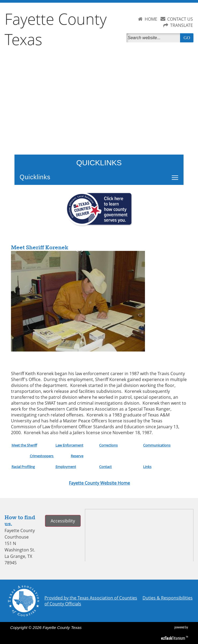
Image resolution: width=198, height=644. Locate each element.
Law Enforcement (69, 445)
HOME (151, 19)
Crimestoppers (42, 456)
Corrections (108, 445)
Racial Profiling (23, 467)
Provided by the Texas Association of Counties (91, 598)
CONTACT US (180, 19)
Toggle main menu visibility (176, 175)
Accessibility (63, 521)
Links (147, 467)
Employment (66, 467)
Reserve (77, 456)
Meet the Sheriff (24, 445)
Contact (105, 467)
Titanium (173, 638)
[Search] (154, 38)
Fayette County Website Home (99, 483)
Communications (157, 445)
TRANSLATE (182, 25)
